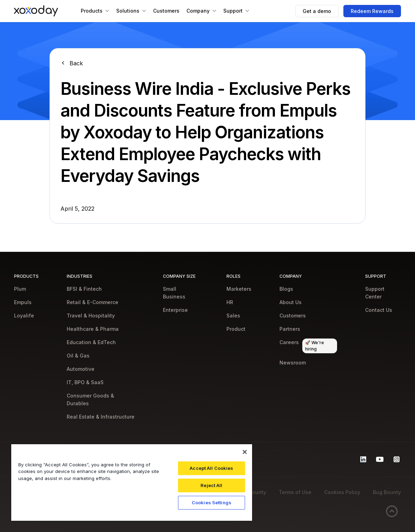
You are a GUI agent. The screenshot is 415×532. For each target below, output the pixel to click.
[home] (36, 11)
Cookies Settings (212, 503)
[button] (95, 11)
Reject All (211, 485)
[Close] (245, 452)
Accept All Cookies (211, 468)
